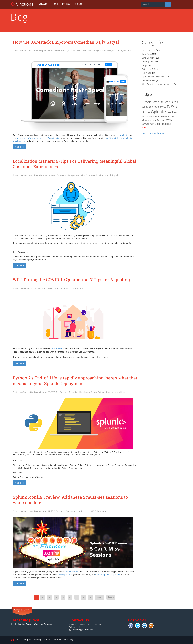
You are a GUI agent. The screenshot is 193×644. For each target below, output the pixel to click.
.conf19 (91, 511)
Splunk (94, 392)
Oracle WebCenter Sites (160, 102)
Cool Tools (147, 54)
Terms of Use (57, 640)
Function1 (63, 51)
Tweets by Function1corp (153, 133)
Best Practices (44, 288)
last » (111, 597)
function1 (161, 120)
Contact (79, 4)
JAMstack (127, 51)
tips (81, 288)
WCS (164, 107)
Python (101, 392)
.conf (104, 511)
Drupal (145, 65)
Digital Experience (103, 51)
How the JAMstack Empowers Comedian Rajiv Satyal (66, 42)
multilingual (112, 175)
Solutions (44, 4)
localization (101, 175)
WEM (169, 120)
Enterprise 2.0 (148, 69)
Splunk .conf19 (71, 572)
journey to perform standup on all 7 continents (38, 138)
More (144, 127)
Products (66, 4)
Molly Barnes (57, 349)
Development (148, 62)
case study (117, 51)
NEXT (100, 597)
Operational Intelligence (80, 392)
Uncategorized (149, 80)
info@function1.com (85, 630)
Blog (56, 4)
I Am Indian (124, 135)
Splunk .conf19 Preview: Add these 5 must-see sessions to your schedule (70, 500)
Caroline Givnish (30, 51)
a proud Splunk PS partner (108, 575)
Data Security (148, 58)
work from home (58, 288)
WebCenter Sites (151, 107)
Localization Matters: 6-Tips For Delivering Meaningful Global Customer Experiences (74, 164)
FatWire (172, 107)
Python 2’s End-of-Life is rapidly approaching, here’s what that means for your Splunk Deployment (75, 381)
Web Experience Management (82, 51)
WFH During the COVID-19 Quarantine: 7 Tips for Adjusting (71, 280)
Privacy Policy (68, 640)
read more (20, 147)
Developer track (65, 575)
